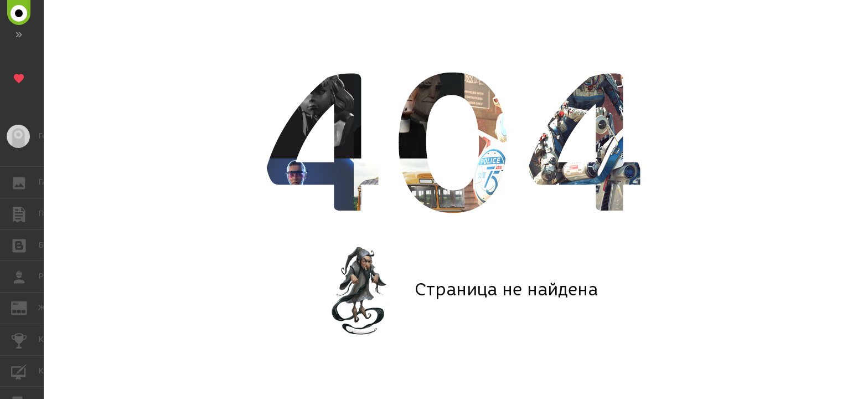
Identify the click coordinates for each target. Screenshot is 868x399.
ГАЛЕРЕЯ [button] (25, 182)
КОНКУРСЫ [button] (25, 340)
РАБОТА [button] (25, 277)
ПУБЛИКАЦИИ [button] (25, 214)
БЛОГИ (25, 245)
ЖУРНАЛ (25, 307)
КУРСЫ (25, 370)
